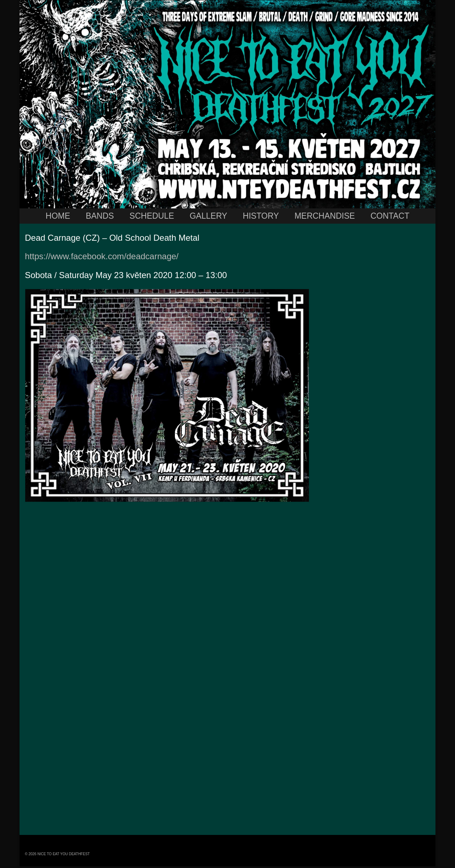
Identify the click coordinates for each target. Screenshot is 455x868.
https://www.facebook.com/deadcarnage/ (102, 256)
